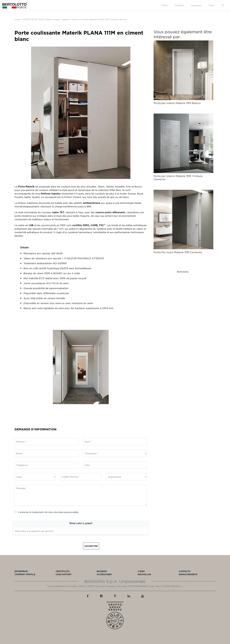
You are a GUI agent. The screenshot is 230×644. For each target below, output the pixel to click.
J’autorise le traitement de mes (47, 512)
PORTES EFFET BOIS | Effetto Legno (41, 19)
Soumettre (91, 546)
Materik (66, 19)
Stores (212, 5)
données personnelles (66, 512)
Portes (165, 5)
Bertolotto (183, 272)
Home (18, 19)
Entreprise (179, 5)
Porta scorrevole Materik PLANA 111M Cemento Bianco (99, 19)
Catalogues (196, 5)
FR (223, 5)
